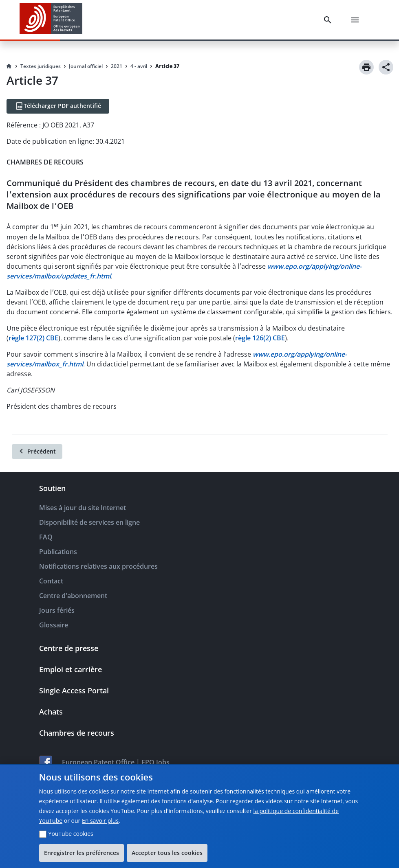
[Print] (366, 67)
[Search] (329, 20)
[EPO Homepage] (51, 20)
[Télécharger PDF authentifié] (58, 106)
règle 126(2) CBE (260, 338)
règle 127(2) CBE (33, 338)
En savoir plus (100, 821)
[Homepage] (9, 66)
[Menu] (357, 20)
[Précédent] (37, 452)
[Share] (386, 67)
